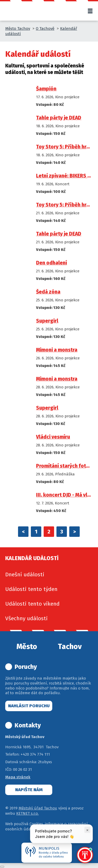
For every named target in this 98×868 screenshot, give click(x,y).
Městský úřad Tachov (38, 808)
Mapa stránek (18, 777)
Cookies (36, 824)
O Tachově (45, 28)
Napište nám (29, 790)
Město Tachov (18, 28)
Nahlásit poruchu (29, 706)
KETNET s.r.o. (27, 813)
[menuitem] (49, 574)
